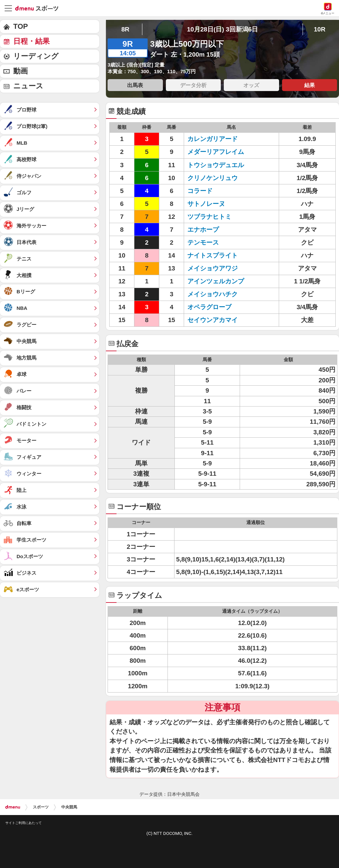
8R (125, 29)
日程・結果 (31, 41)
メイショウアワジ (213, 268)
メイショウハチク (213, 294)
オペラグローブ (209, 307)
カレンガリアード (213, 139)
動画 (21, 71)
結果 (310, 85)
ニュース (28, 86)
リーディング (36, 56)
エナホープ (203, 230)
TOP (21, 26)
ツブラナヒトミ (209, 217)
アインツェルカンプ (216, 281)
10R (320, 29)
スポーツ (41, 807)
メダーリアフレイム (216, 152)
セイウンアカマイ (213, 320)
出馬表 (135, 85)
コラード (200, 191)
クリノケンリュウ (213, 178)
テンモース (203, 242)
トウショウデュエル (216, 165)
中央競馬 (69, 807)
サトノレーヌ (206, 204)
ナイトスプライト (213, 255)
